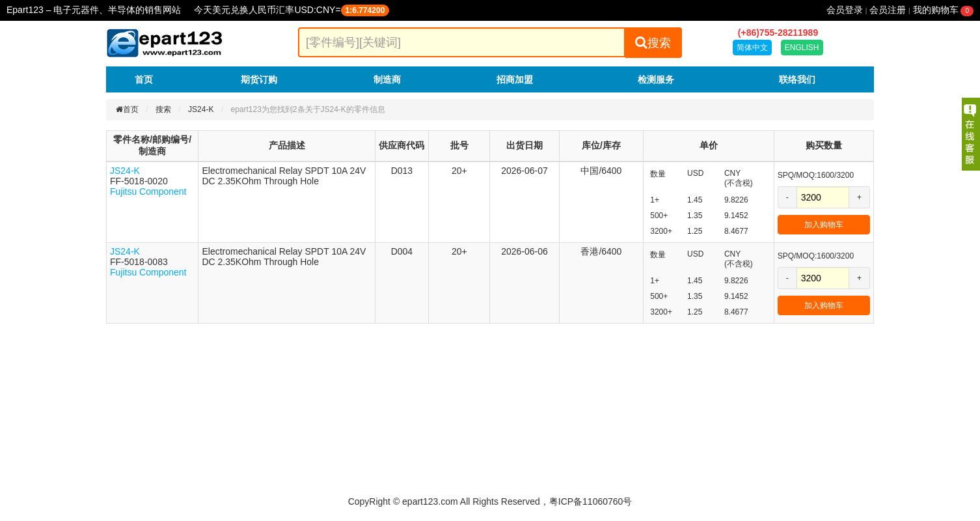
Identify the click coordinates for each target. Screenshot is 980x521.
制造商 (387, 79)
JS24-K (201, 109)
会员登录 (845, 10)
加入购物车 (824, 225)
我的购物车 (943, 10)
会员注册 (888, 10)
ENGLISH (802, 48)
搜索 (653, 42)
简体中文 (752, 48)
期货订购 (259, 79)
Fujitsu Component (148, 191)
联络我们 (797, 79)
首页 (144, 79)
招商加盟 (515, 79)
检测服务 (656, 79)
